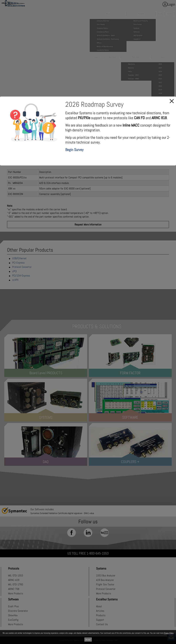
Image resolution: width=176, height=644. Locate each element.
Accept (88, 640)
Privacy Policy (169, 633)
